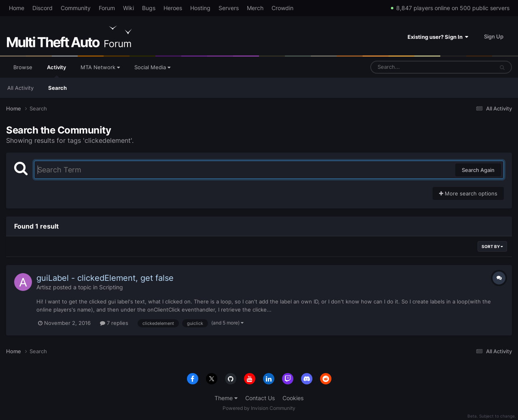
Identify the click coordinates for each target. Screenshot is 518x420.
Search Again (478, 170)
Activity (56, 71)
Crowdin (282, 8)
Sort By (492, 246)
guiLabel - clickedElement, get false (105, 278)
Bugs (149, 8)
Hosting (200, 8)
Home (17, 8)
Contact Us (260, 398)
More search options (468, 193)
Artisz (44, 287)
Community (76, 8)
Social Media (152, 67)
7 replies (114, 323)
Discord (42, 8)
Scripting (111, 287)
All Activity (20, 88)
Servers (229, 8)
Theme (226, 398)
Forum (107, 8)
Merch (255, 8)
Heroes (173, 8)
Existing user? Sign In (438, 37)
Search (57, 88)
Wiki (128, 8)
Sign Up (494, 36)
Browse (23, 67)
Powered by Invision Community (259, 408)
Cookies (293, 398)
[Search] (411, 67)
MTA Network (100, 67)
